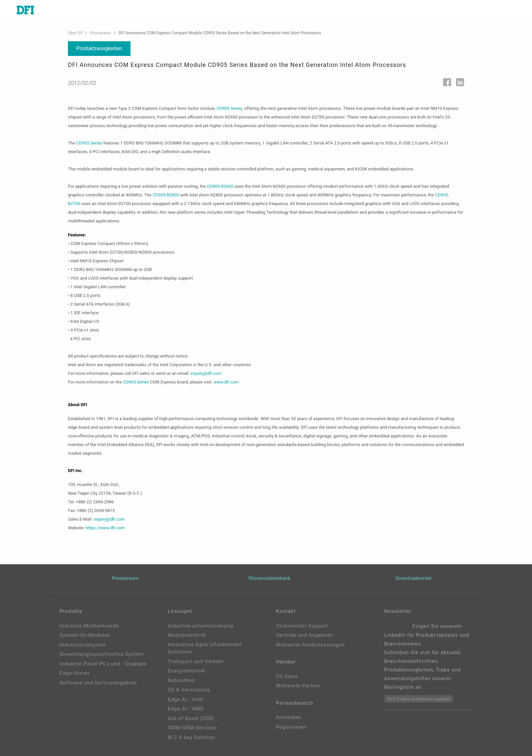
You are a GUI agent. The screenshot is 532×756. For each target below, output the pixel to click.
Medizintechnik (187, 635)
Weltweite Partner (298, 686)
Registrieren (291, 727)
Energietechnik (186, 671)
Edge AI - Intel (185, 699)
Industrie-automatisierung (201, 626)
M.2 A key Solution (191, 737)
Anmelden (289, 717)
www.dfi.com (226, 382)
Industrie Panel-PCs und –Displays (103, 664)
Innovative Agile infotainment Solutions (205, 648)
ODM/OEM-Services (192, 728)
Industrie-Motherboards (89, 626)
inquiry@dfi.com (206, 373)
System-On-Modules (85, 635)
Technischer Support (302, 626)
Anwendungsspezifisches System (102, 654)
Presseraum (100, 33)
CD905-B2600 (220, 186)
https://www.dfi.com (105, 528)
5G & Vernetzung (189, 690)
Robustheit (181, 680)
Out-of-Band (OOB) (191, 718)
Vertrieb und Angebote (304, 635)
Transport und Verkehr (196, 661)
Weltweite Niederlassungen (310, 645)
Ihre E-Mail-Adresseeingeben (419, 699)
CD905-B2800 (166, 195)
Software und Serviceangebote (98, 683)
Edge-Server (75, 673)
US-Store (287, 676)
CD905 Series (229, 108)
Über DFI (76, 33)
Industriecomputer (83, 645)
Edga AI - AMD (186, 709)
